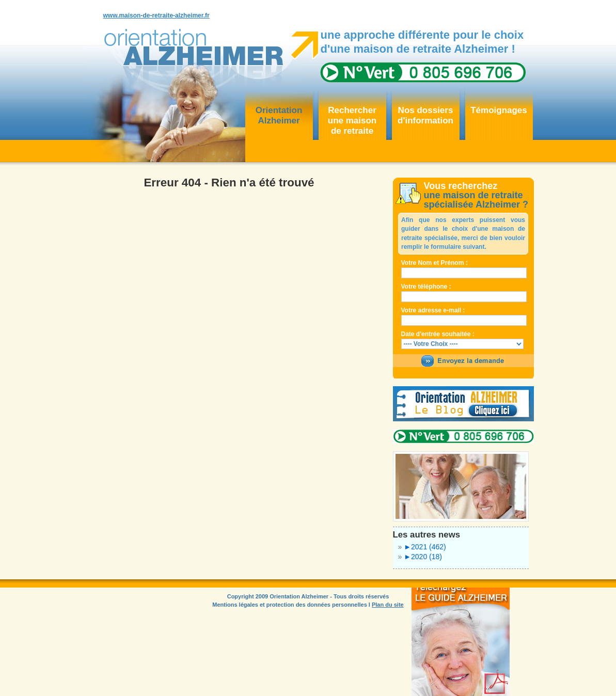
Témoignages (499, 110)
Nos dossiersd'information (425, 115)
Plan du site (388, 605)
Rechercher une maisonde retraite (352, 121)
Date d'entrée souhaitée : (438, 334)
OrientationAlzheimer (279, 115)
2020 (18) (423, 557)
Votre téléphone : (426, 287)
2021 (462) (425, 547)
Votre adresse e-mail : (433, 310)
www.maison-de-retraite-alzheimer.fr (156, 15)
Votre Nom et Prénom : (435, 263)
